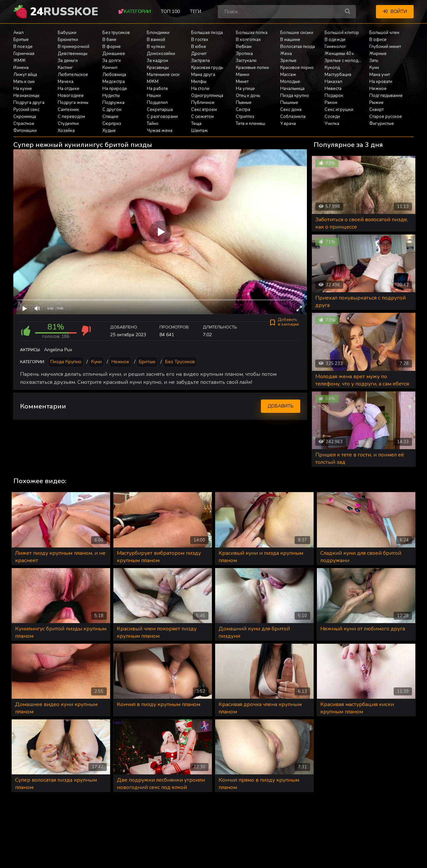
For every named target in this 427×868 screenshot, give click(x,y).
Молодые (290, 82)
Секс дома (291, 110)
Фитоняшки (25, 131)
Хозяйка (66, 131)
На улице (245, 89)
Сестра (243, 110)
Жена (286, 54)
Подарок (334, 96)
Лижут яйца (25, 75)
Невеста (333, 89)
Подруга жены (73, 103)
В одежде (335, 40)
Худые (109, 131)
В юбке (199, 47)
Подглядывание (386, 96)
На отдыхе (69, 89)
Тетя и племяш (251, 124)
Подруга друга (29, 103)
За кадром (157, 61)
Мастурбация (338, 75)
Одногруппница (207, 96)
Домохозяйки (161, 54)
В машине (290, 40)
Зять (374, 61)
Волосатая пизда (298, 47)
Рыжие (376, 103)
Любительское (73, 75)
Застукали (246, 61)
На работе (157, 89)
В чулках (156, 47)
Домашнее (114, 54)
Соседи (332, 117)
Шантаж (199, 131)
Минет (242, 82)
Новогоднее (71, 96)
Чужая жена (160, 131)
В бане (109, 40)
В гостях (200, 40)
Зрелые (288, 61)
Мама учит (380, 75)
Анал (19, 33)
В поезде (23, 47)
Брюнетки (68, 40)
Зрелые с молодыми (345, 61)
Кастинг (65, 68)
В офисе (378, 40)
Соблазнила (293, 117)
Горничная (24, 54)
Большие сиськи (297, 33)
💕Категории (134, 11)
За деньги (68, 61)
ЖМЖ (20, 61)
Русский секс (26, 110)
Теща (196, 124)
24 (64, 12)
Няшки (154, 96)
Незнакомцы (26, 96)
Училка (332, 124)
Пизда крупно (295, 96)
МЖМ (153, 82)
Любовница (114, 75)
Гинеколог (335, 47)
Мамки (243, 75)
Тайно (153, 124)
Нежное (378, 89)
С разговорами (162, 117)
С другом (112, 110)
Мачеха (66, 82)
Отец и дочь (248, 96)
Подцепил (157, 103)
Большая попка (252, 33)
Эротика (244, 54)
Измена (21, 68)
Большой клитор (342, 33)
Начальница (292, 89)
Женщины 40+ (339, 54)
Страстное (24, 124)
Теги (195, 11)
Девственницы (73, 54)
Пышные (289, 103)
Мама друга (203, 75)
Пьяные (244, 103)
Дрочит (199, 54)
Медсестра (114, 82)
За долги (112, 61)
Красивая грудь (207, 68)
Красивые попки (252, 68)
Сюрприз (112, 124)
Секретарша (160, 110)
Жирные (378, 54)
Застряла (200, 61)
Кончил (110, 68)
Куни (374, 68)
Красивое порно (297, 68)
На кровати (381, 82)
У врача (288, 124)
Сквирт (376, 110)
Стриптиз (245, 117)
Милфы (199, 82)
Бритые (21, 40)
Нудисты (111, 96)
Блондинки (158, 33)
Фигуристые (382, 124)
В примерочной (74, 47)
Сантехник (68, 110)
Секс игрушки (339, 110)
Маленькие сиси (163, 75)
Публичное (203, 103)
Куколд (332, 68)
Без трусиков (116, 33)
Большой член (384, 33)
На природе (115, 89)
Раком (331, 103)
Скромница (25, 117)
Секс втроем (204, 110)
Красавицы (158, 68)
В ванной (156, 40)
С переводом (71, 117)
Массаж (288, 75)
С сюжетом (202, 117)
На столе (200, 89)
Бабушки (67, 33)
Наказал (333, 82)
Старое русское (386, 117)
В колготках (248, 40)
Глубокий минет (385, 47)
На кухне (23, 89)
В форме (112, 47)
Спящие (110, 117)
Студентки (68, 124)
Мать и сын (24, 82)
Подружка (113, 103)
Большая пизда (207, 33)
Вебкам (244, 47)
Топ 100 (170, 11)
